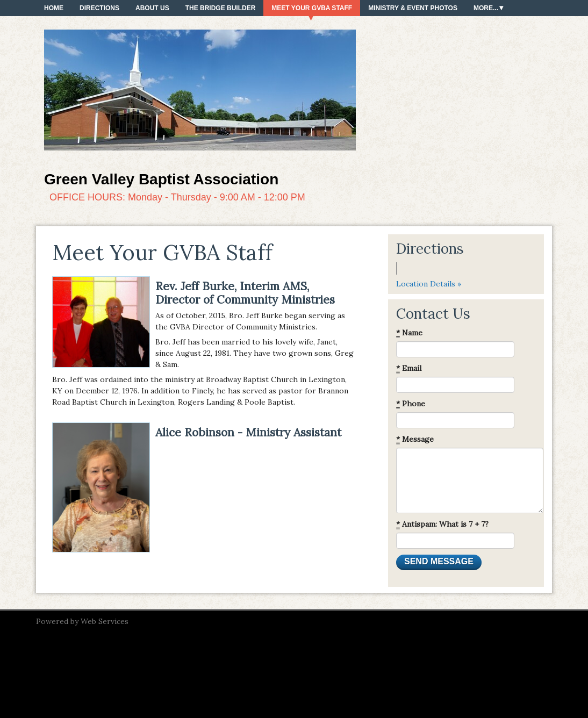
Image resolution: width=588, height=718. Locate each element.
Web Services (105, 621)
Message (415, 439)
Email (409, 368)
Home (54, 8)
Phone (411, 404)
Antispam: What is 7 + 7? (442, 524)
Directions (99, 8)
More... (486, 8)
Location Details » (429, 284)
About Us (152, 8)
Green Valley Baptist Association (161, 179)
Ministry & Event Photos (413, 8)
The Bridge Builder (221, 8)
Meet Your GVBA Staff (312, 8)
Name (409, 333)
